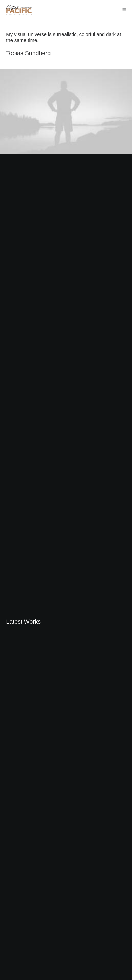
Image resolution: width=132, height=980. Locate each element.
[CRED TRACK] (19, 10)
